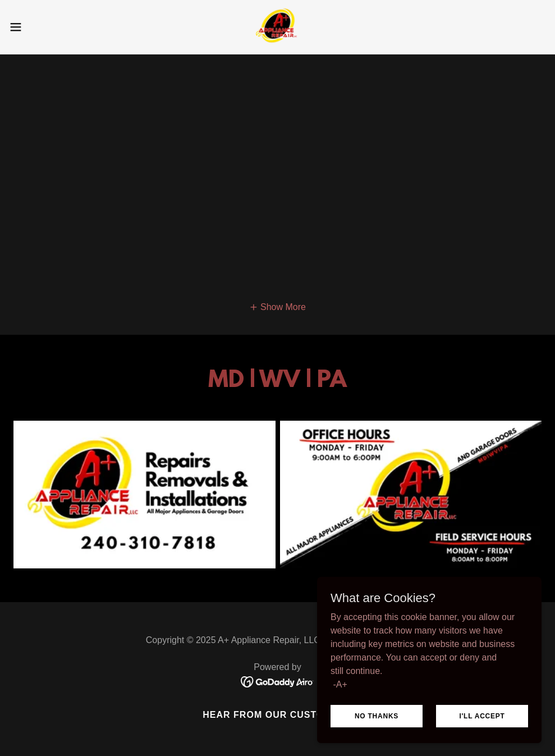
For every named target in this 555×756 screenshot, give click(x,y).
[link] (277, 27)
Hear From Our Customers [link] (277, 715)
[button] (45, 27)
